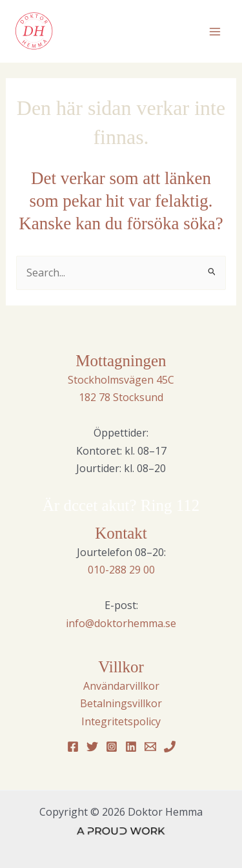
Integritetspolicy (121, 721)
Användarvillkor (121, 686)
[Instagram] (112, 747)
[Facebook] (73, 747)
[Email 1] (150, 747)
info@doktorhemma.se (121, 623)
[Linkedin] (131, 747)
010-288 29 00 (121, 570)
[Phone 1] (170, 747)
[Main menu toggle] (215, 32)
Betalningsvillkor (121, 703)
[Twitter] (92, 747)
